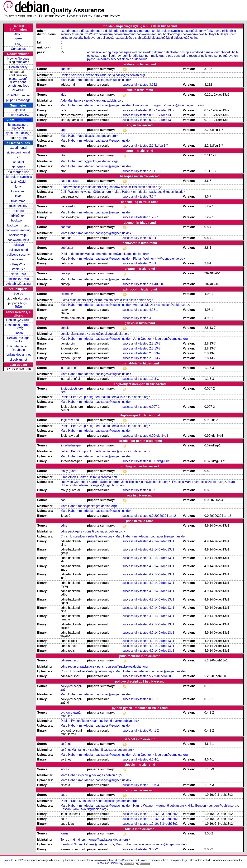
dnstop (184, 52)
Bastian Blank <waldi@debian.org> (84, 809)
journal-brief (222, 52)
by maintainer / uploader (18, 126)
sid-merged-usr (18, 172)
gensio (208, 52)
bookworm (18, 220)
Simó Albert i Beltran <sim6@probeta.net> (89, 477)
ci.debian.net (18, 360)
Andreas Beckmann (123, 860)
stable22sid (18, 274)
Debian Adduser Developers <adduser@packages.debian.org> (103, 75)
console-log (145, 52)
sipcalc (126, 59)
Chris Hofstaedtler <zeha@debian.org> (87, 536)
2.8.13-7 (155, 343)
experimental (18, 148)
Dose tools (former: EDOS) (18, 327)
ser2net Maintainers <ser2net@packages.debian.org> (97, 750)
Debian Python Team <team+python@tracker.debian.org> (100, 721)
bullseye (18, 245)
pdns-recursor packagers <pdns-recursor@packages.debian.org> (105, 667)
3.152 (153, 85)
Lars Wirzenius (73, 860)
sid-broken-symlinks (18, 177)
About (18, 34)
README (18, 90)
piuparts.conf (18, 79)
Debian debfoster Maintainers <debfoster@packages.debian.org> (105, 254)
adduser (93, 52)
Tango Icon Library (107, 863)
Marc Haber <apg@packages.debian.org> (89, 136)
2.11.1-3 (155, 171)
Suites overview (18, 115)
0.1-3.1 (154, 699)
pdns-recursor (191, 56)
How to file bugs (18, 59)
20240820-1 (157, 284)
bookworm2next (18, 240)
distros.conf (18, 82)
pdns (177, 56)
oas (171, 56)
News (18, 39)
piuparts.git (181, 860)
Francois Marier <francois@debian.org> (199, 482)
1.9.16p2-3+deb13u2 (164, 814)
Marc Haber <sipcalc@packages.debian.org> (91, 775)
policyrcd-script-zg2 (214, 56)
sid (18, 157)
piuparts (9, 860)
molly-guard (159, 56)
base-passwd (128, 52)
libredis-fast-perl (139, 56)
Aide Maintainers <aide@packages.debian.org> (93, 101)
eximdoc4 (196, 52)
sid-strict (18, 162)
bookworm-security (18, 230)
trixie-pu (18, 211)
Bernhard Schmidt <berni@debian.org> (87, 844)
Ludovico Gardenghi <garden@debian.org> (90, 482)
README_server (18, 95)
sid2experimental (18, 152)
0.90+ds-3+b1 (159, 436)
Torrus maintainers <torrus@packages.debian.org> (95, 840)
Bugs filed (18, 110)
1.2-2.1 (154, 217)
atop (115, 52)
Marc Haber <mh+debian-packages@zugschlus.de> (96, 80)
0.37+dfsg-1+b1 (160, 461)
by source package (18, 133)
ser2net (116, 59)
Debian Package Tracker (18, 340)
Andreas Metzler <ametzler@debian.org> (161, 305)
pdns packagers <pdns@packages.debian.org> (93, 531)
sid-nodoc (18, 167)
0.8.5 (153, 490)
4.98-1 (154, 310)
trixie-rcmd (23, 120)
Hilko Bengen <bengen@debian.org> (213, 806)
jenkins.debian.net (18, 355)
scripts (12, 86)
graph (23, 138)
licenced (28, 860)
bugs (27, 298)
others (165, 860)
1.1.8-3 (154, 379)
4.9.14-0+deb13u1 (162, 541)
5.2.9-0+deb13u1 (161, 676)
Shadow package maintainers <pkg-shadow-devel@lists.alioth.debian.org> (111, 187)
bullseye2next (18, 264)
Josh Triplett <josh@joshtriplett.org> (146, 482)
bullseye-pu (18, 259)
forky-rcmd (18, 191)
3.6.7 (153, 196)
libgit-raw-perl (118, 56)
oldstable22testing (18, 284)
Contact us (18, 49)
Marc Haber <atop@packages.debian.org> (90, 161)
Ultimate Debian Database (18, 348)
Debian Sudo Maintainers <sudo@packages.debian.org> (99, 801)
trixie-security (18, 206)
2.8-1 (153, 263)
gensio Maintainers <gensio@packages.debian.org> (96, 334)
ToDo (18, 307)
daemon (160, 52)
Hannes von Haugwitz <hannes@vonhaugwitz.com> (169, 105)
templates (22, 62)
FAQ (18, 44)
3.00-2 (154, 849)
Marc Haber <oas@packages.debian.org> (89, 506)
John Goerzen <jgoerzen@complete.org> (161, 339)
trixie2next (18, 216)
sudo (135, 59)
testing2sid (18, 182)
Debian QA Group (18, 320)
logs (26, 86)
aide (102, 52)
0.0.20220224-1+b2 (163, 516)
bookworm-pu (18, 235)
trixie (18, 196)
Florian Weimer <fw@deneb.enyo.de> (159, 259)
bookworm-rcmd (18, 225)
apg (108, 52)
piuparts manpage (18, 100)
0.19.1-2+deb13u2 (162, 110)
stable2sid (18, 269)
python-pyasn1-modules (71, 714)
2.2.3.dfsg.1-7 (159, 146)
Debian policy (18, 67)
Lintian (18, 333)
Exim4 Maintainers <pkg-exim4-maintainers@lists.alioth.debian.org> (107, 300)
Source (18, 293)
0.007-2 (154, 407)
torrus (143, 59)
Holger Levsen (148, 860)
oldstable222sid (18, 279)
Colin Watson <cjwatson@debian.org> (87, 192)
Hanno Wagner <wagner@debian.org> (160, 806)
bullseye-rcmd (18, 250)
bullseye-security (18, 255)
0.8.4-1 (154, 238)
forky (18, 187)
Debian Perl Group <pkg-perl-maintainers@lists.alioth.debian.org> (105, 397)
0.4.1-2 (154, 731)
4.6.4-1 (154, 759)
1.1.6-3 (154, 785)
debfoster (172, 52)
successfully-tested (135, 85)
